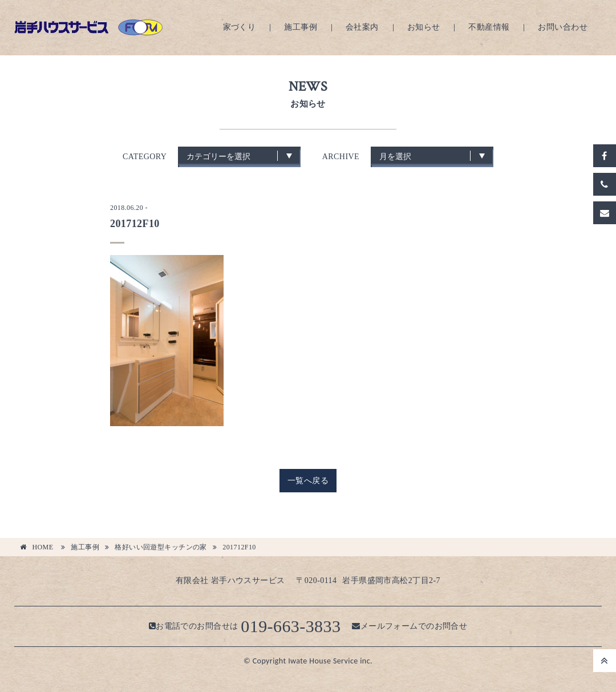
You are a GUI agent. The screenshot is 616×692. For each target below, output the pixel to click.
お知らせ (424, 27)
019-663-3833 (291, 626)
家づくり (240, 27)
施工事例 (301, 27)
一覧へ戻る (308, 481)
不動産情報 (489, 27)
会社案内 (362, 27)
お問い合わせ (563, 27)
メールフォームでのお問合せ (410, 626)
